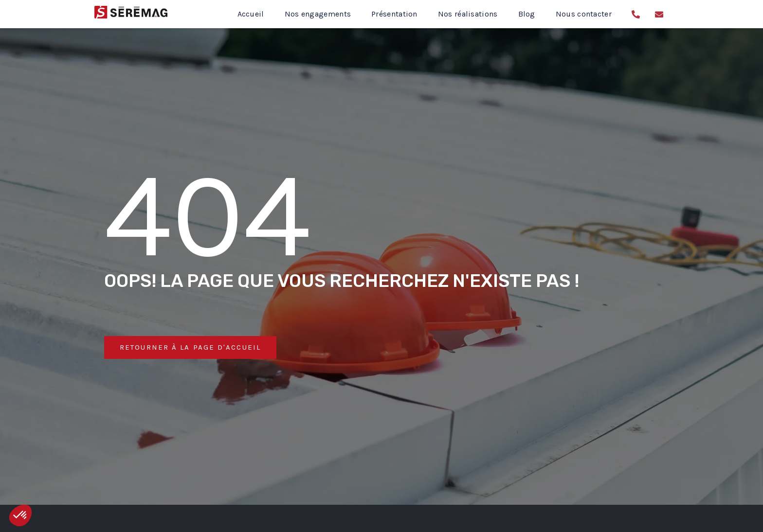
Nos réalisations (468, 14)
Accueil (251, 14)
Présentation (394, 14)
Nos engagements (318, 14)
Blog (527, 14)
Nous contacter (584, 14)
